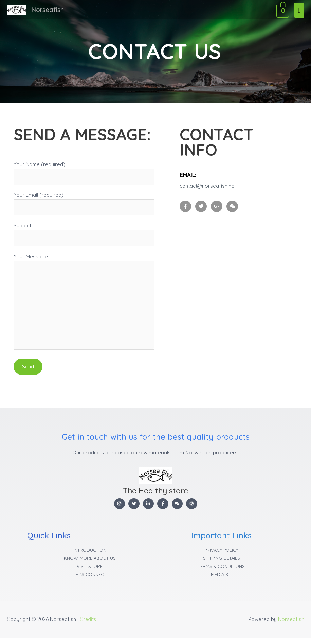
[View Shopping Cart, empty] (282, 10)
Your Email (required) (84, 205)
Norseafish (49, 10)
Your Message (84, 306)
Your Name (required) (84, 173)
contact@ (191, 186)
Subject (84, 236)
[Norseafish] (17, 10)
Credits (88, 625)
